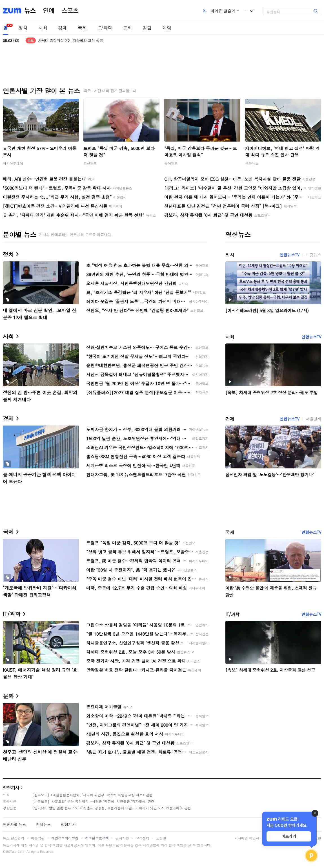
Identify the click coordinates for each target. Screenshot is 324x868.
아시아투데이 (13, 163)
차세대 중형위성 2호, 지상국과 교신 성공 (71, 40)
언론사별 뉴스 (14, 824)
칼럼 (147, 28)
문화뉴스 (252, 163)
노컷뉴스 (314, 255)
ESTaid (11, 852)
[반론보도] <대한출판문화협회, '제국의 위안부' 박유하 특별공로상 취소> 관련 (93, 795)
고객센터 (143, 838)
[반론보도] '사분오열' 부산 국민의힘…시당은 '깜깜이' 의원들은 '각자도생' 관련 (93, 801)
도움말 (161, 838)
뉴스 (30, 11)
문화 (127, 28)
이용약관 (38, 838)
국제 (82, 28)
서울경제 (314, 419)
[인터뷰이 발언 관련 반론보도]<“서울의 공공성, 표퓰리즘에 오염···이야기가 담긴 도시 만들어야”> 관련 (112, 808)
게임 (167, 28)
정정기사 (11, 787)
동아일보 (171, 163)
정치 (23, 28)
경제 (63, 28)
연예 (49, 11)
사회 (43, 28)
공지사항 (122, 838)
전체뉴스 (43, 824)
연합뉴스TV (289, 255)
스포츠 (70, 11)
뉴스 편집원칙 (14, 838)
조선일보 (90, 163)
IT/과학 (105, 28)
